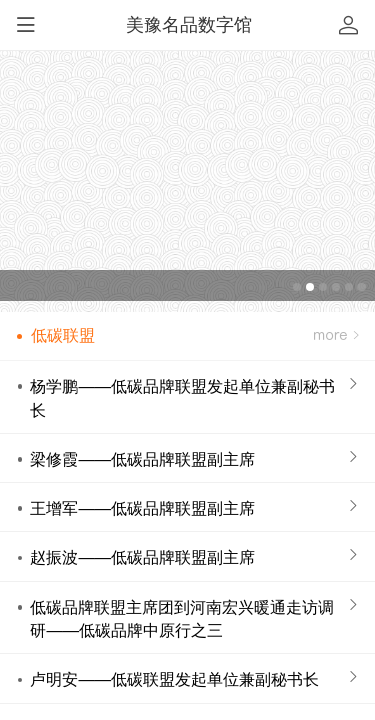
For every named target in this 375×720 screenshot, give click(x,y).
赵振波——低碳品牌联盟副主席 (142, 557)
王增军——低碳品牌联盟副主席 (142, 508)
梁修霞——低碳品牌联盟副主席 (142, 459)
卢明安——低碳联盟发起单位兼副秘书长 (174, 679)
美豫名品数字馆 (189, 25)
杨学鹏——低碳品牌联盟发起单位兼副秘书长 (182, 397)
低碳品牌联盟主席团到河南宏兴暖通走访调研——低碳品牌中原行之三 (182, 618)
